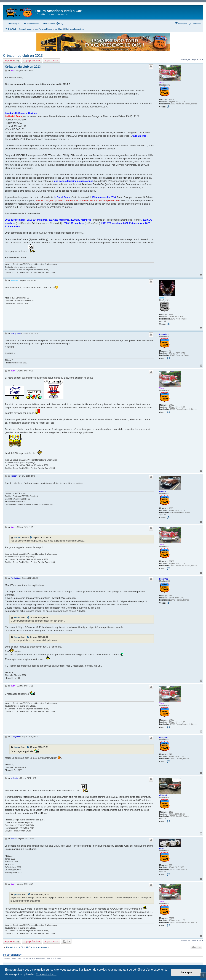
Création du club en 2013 (23, 56)
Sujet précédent (32, 60)
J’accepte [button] (186, 972)
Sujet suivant (52, 60)
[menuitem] (60, 24)
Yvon (161, 83)
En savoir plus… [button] (46, 974)
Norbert (162, 492)
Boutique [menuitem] (14, 23)
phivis (162, 848)
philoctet (163, 795)
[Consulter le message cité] (31, 538)
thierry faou (164, 334)
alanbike (163, 298)
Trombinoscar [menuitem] (31, 23)
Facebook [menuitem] (49, 23)
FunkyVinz (164, 579)
